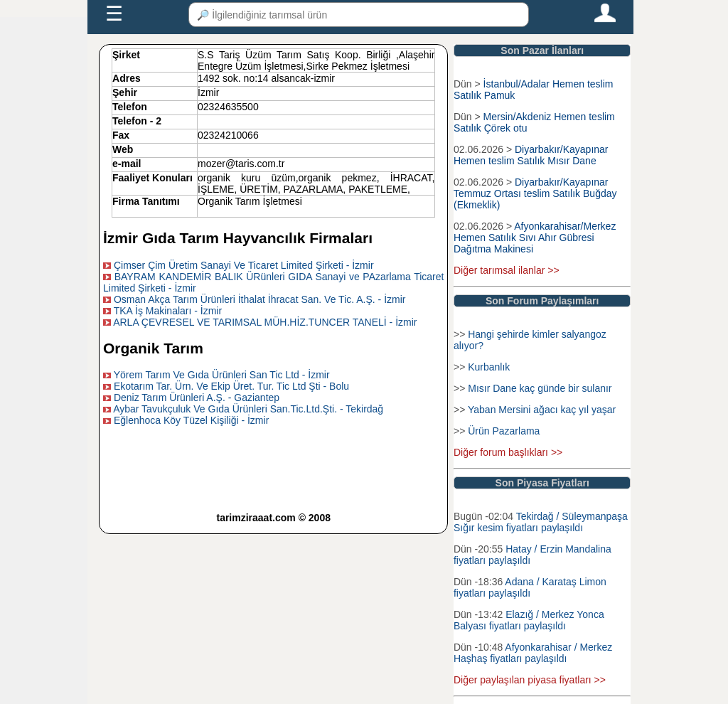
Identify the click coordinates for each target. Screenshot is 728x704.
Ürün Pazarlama (504, 431)
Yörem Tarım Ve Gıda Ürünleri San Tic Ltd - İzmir (222, 375)
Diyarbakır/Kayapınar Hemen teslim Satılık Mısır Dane (531, 155)
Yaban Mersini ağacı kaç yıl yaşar (542, 410)
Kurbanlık (489, 367)
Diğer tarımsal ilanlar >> (507, 270)
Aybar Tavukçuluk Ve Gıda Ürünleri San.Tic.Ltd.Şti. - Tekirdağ (248, 409)
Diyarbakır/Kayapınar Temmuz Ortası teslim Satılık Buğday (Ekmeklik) (535, 193)
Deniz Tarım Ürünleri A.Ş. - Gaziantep (197, 398)
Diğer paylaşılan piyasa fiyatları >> (530, 680)
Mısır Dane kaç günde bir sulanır (540, 388)
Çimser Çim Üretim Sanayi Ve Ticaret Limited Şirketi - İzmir (244, 265)
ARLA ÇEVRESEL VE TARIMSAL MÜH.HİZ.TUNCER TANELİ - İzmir (265, 322)
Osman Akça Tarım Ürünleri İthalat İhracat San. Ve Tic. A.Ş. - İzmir (260, 299)
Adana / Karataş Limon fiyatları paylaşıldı (530, 587)
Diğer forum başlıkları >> (508, 452)
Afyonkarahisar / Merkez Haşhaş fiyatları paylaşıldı (533, 653)
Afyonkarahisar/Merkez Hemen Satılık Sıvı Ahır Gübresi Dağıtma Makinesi (535, 238)
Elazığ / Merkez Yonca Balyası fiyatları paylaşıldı (529, 620)
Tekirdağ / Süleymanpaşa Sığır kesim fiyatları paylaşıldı (541, 522)
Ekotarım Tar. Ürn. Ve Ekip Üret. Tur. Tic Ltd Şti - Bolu (231, 386)
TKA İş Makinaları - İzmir (168, 311)
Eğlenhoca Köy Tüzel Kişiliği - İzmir (191, 420)
